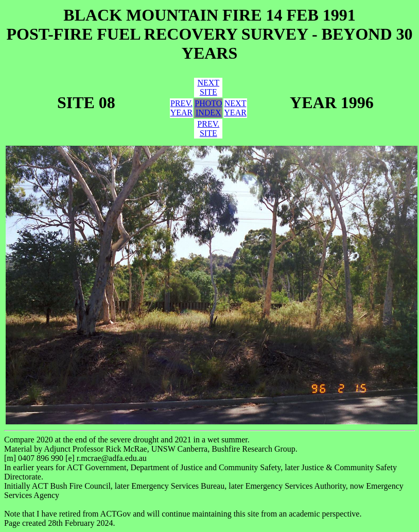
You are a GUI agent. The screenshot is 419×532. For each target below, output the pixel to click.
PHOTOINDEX (208, 108)
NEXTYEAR (235, 108)
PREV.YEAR (182, 108)
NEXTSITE (208, 87)
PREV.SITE (208, 128)
